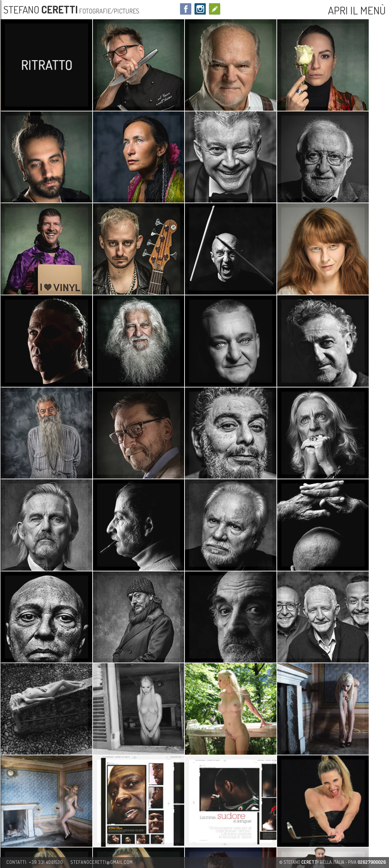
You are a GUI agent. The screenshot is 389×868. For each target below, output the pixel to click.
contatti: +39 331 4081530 (35, 862)
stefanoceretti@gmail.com (102, 862)
